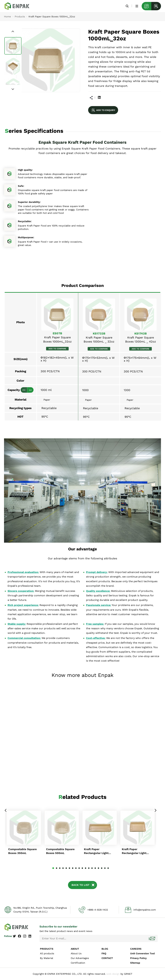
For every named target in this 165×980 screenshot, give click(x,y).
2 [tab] (57, 868)
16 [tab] (102, 868)
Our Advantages (80, 958)
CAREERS (136, 949)
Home (7, 17)
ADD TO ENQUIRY (106, 110)
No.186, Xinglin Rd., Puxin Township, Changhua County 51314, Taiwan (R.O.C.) (40, 910)
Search (127, 6)
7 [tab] (73, 868)
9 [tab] (79, 868)
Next (155, 810)
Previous (6, 810)
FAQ (104, 953)
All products (47, 953)
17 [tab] (105, 868)
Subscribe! (152, 938)
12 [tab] (89, 868)
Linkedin (99, 97)
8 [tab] (76, 868)
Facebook (19, 936)
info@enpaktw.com (145, 910)
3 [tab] (60, 868)
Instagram (25, 936)
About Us (76, 953)
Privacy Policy (138, 958)
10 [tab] (82, 868)
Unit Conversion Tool (143, 953)
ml (24, 390)
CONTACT (107, 958)
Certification (78, 963)
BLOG (105, 949)
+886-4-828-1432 (98, 910)
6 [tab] (69, 868)
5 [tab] (66, 868)
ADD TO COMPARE (57, 349)
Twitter (14, 936)
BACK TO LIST (80, 885)
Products (20, 17)
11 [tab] (86, 868)
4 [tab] (63, 868)
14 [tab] (95, 868)
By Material (47, 958)
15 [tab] (98, 868)
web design (113, 974)
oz (30, 390)
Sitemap (135, 963)
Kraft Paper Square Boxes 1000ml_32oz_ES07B (19, 6)
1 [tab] (53, 868)
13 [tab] (92, 868)
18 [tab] (108, 868)
